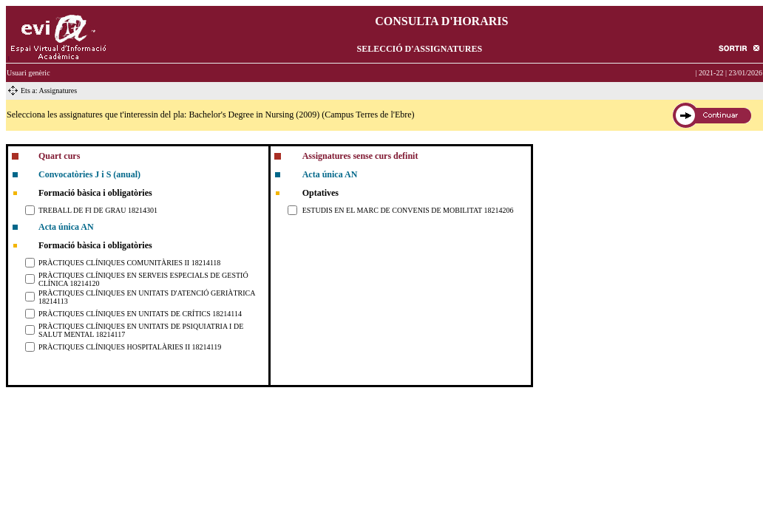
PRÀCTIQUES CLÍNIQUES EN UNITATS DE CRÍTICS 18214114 (140, 314)
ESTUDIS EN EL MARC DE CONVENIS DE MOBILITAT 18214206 (408, 210)
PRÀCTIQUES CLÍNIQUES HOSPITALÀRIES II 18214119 (130, 347)
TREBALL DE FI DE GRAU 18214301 (98, 210)
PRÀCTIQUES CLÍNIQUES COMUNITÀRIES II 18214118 (129, 263)
